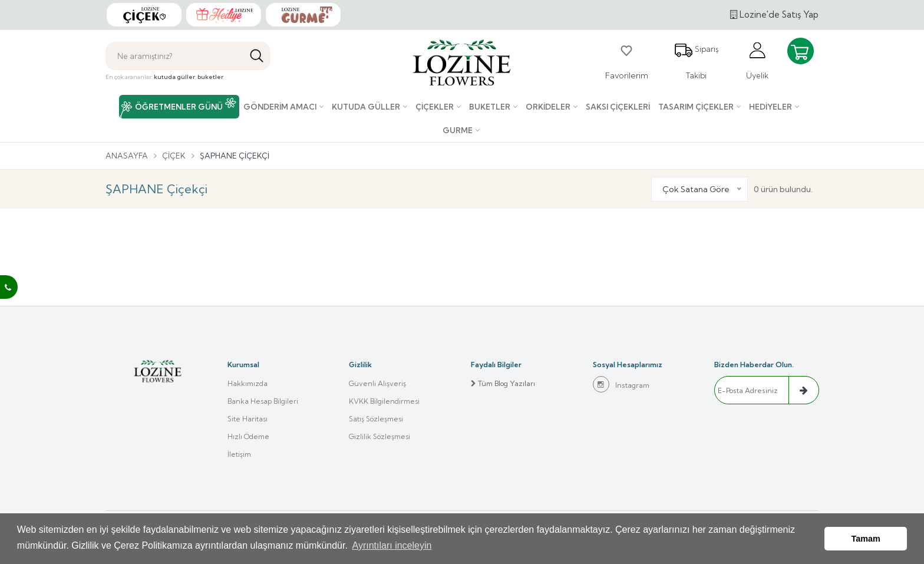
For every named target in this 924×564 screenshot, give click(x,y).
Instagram (621, 384)
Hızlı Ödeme (248, 436)
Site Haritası (247, 419)
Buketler (490, 107)
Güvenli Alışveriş (377, 383)
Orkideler (548, 107)
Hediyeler (770, 107)
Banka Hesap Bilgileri (263, 401)
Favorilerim (627, 61)
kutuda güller (174, 77)
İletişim (239, 454)
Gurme (458, 130)
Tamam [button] (866, 539)
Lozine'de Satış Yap (774, 14)
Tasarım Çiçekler (696, 107)
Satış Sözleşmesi (376, 419)
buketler (210, 77)
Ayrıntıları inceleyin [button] (392, 545)
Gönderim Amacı (280, 107)
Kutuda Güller (366, 107)
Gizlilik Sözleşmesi (379, 436)
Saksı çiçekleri (618, 107)
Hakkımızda (247, 383)
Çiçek (174, 156)
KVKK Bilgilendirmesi (384, 401)
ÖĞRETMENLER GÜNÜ (179, 107)
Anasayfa (127, 156)
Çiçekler (435, 107)
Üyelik (757, 60)
